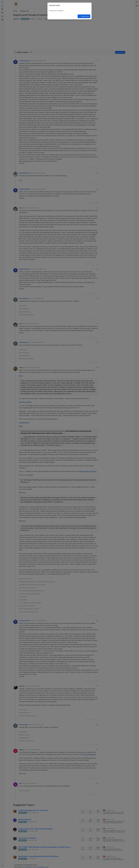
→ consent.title (84, 16)
